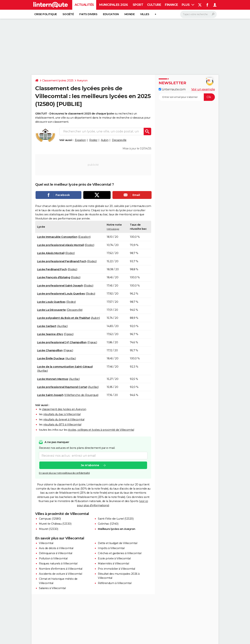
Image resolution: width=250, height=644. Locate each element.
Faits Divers (88, 14)
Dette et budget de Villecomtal (118, 543)
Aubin (105, 140)
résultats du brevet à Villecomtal (64, 419)
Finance (171, 5)
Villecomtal (46, 543)
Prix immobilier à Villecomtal (116, 569)
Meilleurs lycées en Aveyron (117, 529)
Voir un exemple (203, 89)
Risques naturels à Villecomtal (58, 563)
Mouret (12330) (48, 529)
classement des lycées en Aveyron (64, 409)
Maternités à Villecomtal (113, 563)
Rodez (93, 140)
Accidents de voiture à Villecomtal (60, 574)
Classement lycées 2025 (58, 80)
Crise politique (46, 14)
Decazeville (119, 140)
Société (68, 14)
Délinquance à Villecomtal (56, 553)
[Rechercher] (198, 14)
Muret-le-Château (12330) (55, 524)
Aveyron (82, 80)
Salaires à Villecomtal (52, 588)
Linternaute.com (172, 89)
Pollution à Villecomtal (53, 558)
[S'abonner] (187, 97)
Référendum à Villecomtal (115, 583)
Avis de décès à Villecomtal (56, 548)
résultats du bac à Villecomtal (62, 414)
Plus (188, 5)
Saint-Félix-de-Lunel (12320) (116, 519)
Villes (145, 14)
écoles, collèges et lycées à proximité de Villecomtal (101, 430)
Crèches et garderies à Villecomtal (120, 553)
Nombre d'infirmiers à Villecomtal (61, 569)
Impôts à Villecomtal (111, 548)
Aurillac (62, 326)
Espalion (80, 140)
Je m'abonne (90, 465)
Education (111, 14)
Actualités (84, 5)
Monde (130, 14)
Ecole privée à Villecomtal (114, 558)
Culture (154, 5)
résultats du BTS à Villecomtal (62, 425)
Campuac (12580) (50, 519)
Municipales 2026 (113, 5)
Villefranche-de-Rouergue (81, 395)
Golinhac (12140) (108, 524)
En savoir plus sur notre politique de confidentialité (64, 473)
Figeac (69, 334)
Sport (138, 5)
